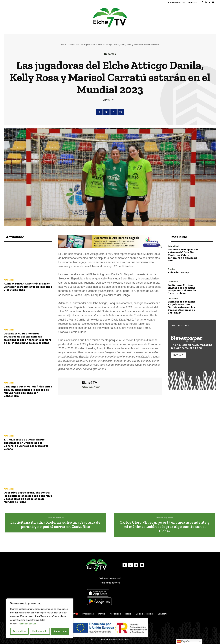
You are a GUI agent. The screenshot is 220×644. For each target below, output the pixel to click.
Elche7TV (108, 100)
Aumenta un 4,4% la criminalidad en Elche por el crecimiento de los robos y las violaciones (28, 287)
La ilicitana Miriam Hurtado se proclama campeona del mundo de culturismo (182, 289)
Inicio (63, 45)
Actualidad (9, 280)
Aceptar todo (60, 631)
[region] (40, 618)
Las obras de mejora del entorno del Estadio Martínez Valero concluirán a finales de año (183, 255)
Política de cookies (28, 624)
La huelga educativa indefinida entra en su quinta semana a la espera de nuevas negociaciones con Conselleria (28, 391)
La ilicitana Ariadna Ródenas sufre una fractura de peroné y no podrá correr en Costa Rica (55, 524)
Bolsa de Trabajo (178, 272)
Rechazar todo (40, 631)
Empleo (172, 269)
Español (183, 642)
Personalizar (19, 631)
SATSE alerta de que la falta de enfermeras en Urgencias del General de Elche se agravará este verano (26, 444)
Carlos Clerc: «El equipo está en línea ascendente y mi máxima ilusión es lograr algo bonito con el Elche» (165, 527)
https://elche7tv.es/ (91, 387)
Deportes (73, 45)
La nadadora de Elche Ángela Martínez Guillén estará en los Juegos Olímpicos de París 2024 (182, 307)
